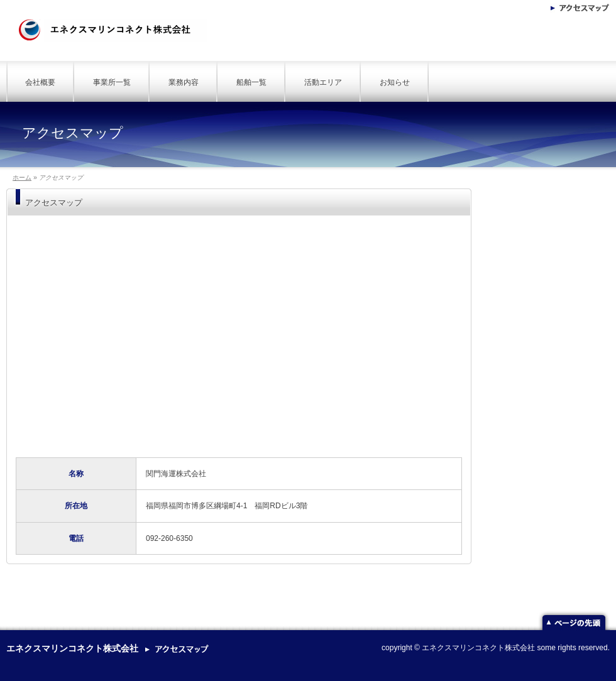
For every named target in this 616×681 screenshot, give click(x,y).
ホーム (22, 177)
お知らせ (395, 82)
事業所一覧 (112, 82)
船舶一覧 (251, 82)
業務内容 (184, 82)
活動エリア (323, 82)
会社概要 (40, 82)
